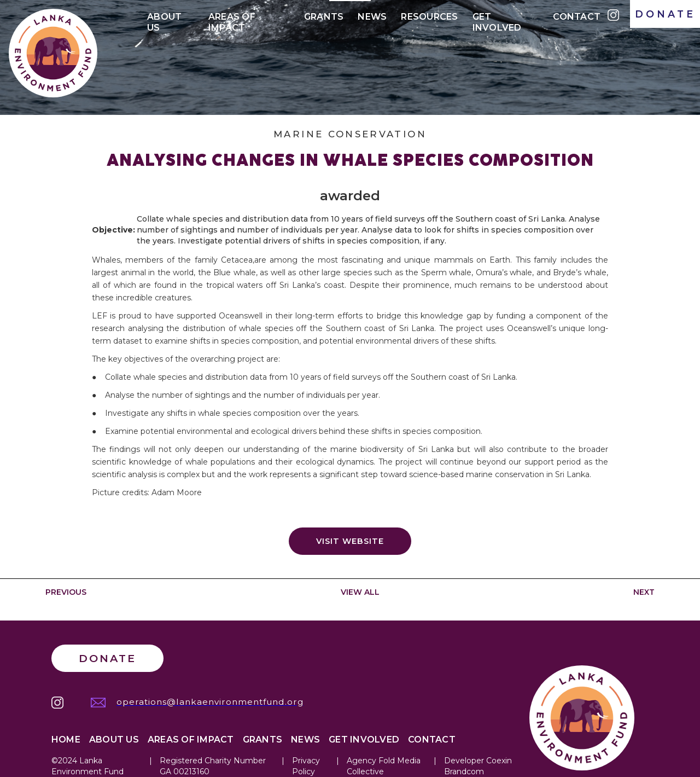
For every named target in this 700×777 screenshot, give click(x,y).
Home (66, 740)
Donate (107, 658)
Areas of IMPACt (232, 19)
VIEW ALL (360, 592)
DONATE (665, 14)
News (372, 17)
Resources (429, 17)
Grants (324, 17)
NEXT (644, 592)
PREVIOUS (66, 592)
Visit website (350, 541)
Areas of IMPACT (191, 740)
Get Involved (497, 19)
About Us (164, 19)
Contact (577, 17)
